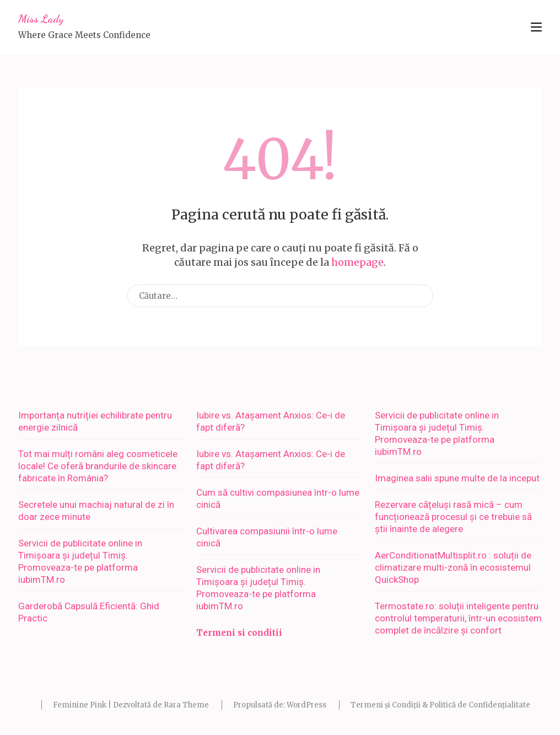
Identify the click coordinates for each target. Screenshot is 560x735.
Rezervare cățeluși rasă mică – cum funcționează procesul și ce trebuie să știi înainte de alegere (453, 517)
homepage (357, 262)
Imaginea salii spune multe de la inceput (457, 478)
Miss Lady (41, 19)
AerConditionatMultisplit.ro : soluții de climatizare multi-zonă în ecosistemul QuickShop (453, 567)
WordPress (306, 705)
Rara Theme (186, 705)
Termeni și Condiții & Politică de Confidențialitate (440, 705)
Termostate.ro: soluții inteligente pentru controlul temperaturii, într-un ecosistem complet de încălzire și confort (458, 618)
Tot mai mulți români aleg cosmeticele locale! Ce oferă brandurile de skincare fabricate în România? (98, 466)
